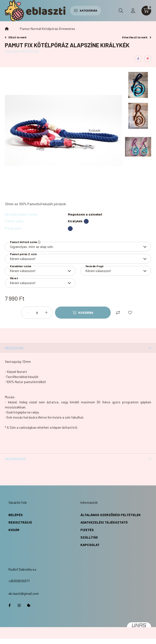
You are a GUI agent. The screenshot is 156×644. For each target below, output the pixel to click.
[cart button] (146, 11)
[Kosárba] (83, 313)
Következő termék (137, 37)
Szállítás (89, 537)
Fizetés (87, 530)
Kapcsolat (90, 545)
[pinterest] (148, 59)
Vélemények (15, 459)
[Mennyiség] (37, 313)
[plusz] (46, 313)
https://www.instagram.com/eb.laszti (19, 605)
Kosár (14, 530)
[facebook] (138, 59)
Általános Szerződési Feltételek (111, 515)
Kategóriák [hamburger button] (86, 10)
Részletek (14, 348)
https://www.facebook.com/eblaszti (9, 605)
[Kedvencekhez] (130, 313)
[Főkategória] (7, 29)
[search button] (121, 11)
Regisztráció (20, 522)
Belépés (16, 515)
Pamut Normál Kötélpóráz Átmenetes (47, 29)
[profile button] (133, 11)
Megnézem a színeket (85, 214)
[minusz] (27, 313)
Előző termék (16, 37)
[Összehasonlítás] (118, 313)
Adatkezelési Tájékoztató (104, 522)
